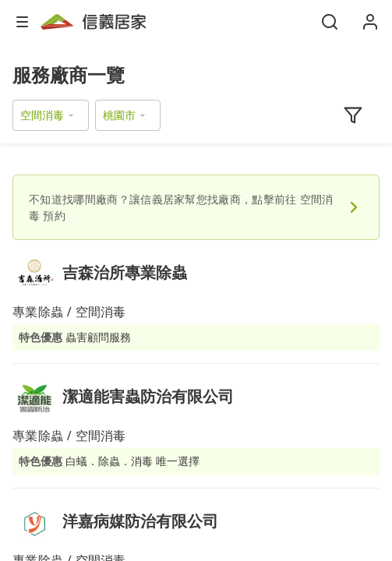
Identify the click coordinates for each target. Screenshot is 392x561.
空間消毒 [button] (42, 115)
